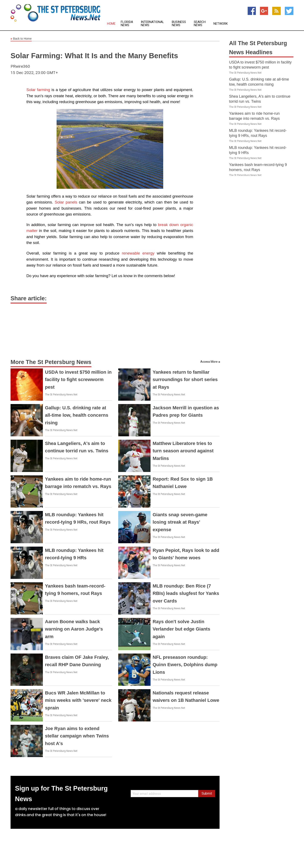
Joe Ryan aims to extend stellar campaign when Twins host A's (77, 736)
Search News (200, 24)
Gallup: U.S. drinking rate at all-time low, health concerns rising (77, 415)
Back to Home (21, 39)
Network (221, 24)
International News (152, 24)
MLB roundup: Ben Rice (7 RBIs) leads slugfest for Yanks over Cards (186, 593)
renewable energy (138, 253)
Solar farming (38, 90)
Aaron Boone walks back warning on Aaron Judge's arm (74, 629)
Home (111, 24)
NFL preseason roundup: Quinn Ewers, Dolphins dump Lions (185, 665)
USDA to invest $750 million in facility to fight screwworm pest (78, 379)
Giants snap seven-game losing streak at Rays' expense (180, 522)
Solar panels (66, 202)
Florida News (127, 24)
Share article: (29, 298)
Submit (207, 793)
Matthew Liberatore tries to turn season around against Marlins (183, 451)
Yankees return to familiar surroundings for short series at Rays (185, 379)
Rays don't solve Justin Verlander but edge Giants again (181, 629)
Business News (179, 24)
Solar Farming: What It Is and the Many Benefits (94, 56)
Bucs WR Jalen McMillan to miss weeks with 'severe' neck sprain (78, 700)
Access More (209, 362)
